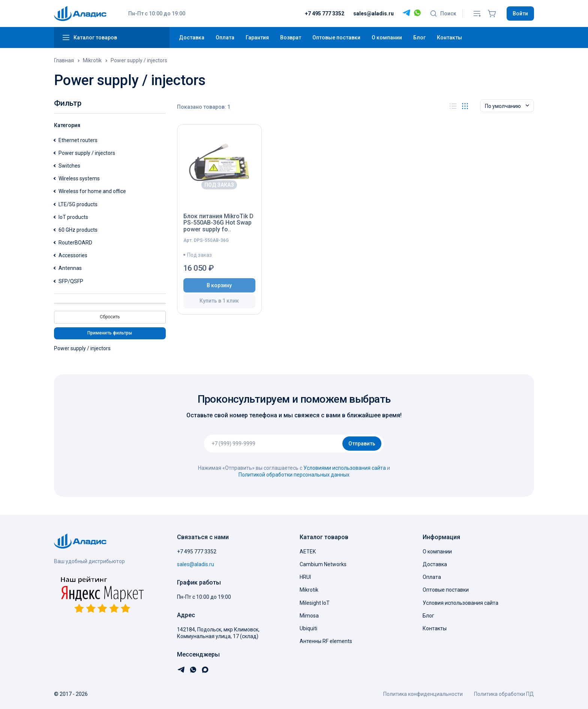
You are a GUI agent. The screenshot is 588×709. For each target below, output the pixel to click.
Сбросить (110, 317)
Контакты (449, 37)
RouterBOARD (75, 243)
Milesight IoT (315, 603)
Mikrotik (92, 60)
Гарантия (257, 37)
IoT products (73, 217)
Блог (419, 37)
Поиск (443, 13)
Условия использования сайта (460, 603)
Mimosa (309, 616)
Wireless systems (79, 178)
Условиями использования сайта (345, 468)
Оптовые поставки (336, 37)
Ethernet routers (78, 140)
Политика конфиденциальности (423, 694)
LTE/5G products (78, 204)
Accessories (73, 255)
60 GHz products (78, 230)
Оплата (225, 37)
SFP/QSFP (71, 281)
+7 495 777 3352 (325, 13)
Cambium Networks (323, 564)
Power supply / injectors (87, 153)
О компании (387, 37)
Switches (69, 166)
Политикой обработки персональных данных (294, 475)
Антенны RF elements (326, 641)
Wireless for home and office (92, 191)
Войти (520, 13)
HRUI (305, 577)
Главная (64, 60)
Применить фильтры (110, 333)
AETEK (308, 552)
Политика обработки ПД (504, 694)
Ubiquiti (308, 628)
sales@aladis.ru (373, 13)
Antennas (70, 268)
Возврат (291, 37)
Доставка (192, 37)
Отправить (362, 444)
